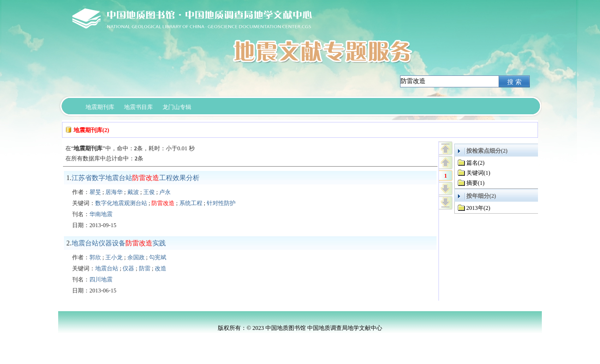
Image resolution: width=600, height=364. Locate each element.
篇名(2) (475, 163)
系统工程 (191, 203)
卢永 (165, 192)
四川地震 (101, 279)
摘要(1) (475, 183)
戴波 (133, 192)
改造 (161, 268)
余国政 (136, 257)
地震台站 (107, 268)
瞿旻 (95, 192)
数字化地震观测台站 (121, 203)
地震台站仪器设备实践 (119, 243)
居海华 (114, 192)
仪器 (128, 268)
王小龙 (114, 257)
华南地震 (101, 214)
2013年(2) (478, 208)
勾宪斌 (158, 257)
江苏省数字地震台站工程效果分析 (136, 178)
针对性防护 (221, 203)
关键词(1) (478, 173)
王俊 (149, 192)
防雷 (145, 268)
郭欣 (95, 257)
